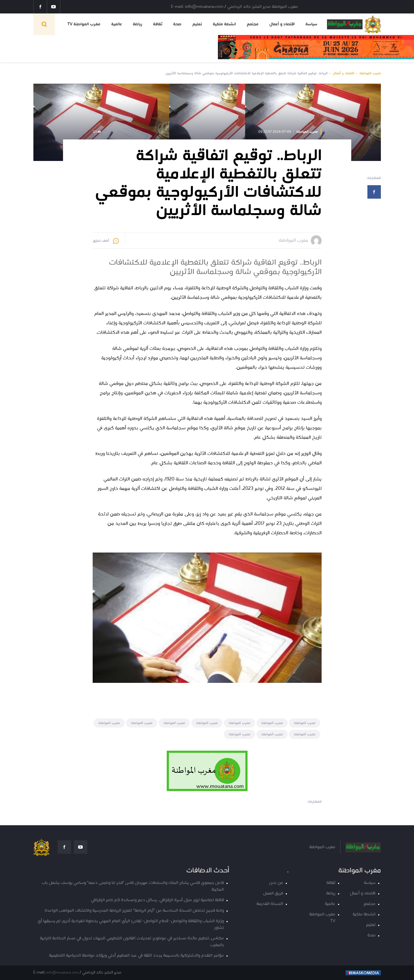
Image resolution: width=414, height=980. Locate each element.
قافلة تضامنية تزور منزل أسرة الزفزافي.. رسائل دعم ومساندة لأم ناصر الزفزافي (157, 900)
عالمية (117, 24)
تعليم (197, 24)
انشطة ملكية (224, 24)
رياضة (138, 24)
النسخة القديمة (270, 904)
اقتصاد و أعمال (282, 24)
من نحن (276, 883)
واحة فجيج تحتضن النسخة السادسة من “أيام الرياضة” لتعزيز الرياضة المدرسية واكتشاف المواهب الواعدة (134, 911)
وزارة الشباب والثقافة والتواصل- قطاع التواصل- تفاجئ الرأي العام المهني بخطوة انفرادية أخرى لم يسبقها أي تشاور (131, 925)
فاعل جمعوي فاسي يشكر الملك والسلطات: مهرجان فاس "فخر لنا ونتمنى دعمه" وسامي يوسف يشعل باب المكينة (133, 886)
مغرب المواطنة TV (84, 24)
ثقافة (158, 24)
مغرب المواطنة (370, 73)
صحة (177, 24)
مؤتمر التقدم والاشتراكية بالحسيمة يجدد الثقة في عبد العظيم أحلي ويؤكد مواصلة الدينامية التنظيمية (136, 956)
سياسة (311, 24)
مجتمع (253, 24)
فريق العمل (273, 893)
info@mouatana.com (62, 973)
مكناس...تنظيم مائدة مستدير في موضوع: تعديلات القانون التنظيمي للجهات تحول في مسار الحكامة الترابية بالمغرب (132, 942)
